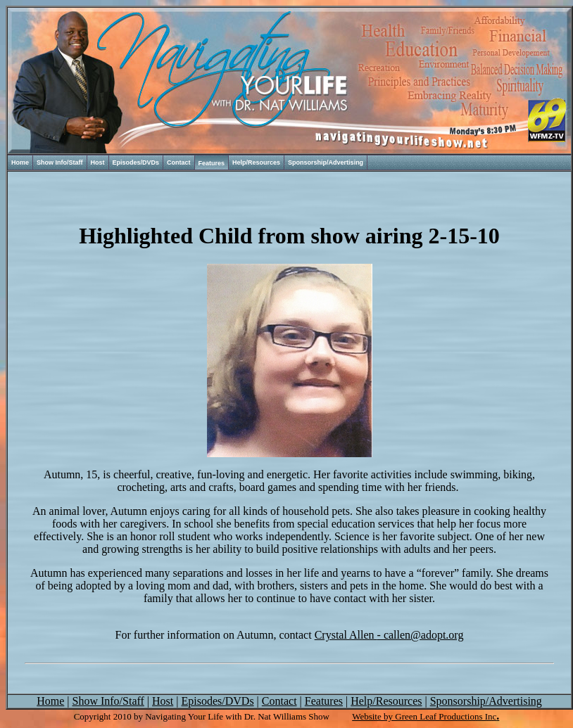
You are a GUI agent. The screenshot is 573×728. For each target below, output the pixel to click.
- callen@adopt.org (389, 635)
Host (98, 162)
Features (212, 163)
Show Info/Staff (60, 162)
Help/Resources (256, 162)
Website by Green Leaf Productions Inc (424, 716)
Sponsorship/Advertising (326, 162)
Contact (179, 162)
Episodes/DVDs (136, 162)
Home (20, 162)
